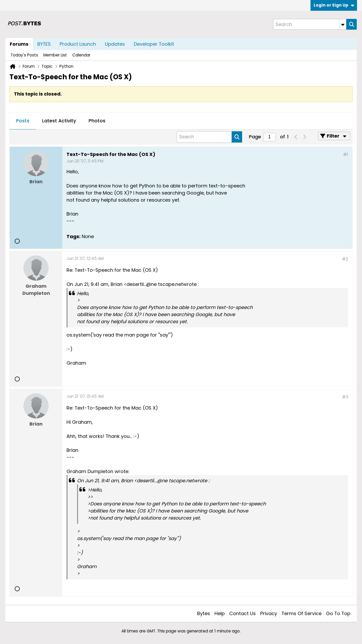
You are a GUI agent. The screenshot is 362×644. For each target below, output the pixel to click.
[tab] (23, 121)
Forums (19, 44)
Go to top (338, 613)
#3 (345, 397)
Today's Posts (24, 55)
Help (220, 613)
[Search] (310, 24)
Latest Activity (59, 121)
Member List (55, 55)
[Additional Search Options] (343, 24)
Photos (97, 121)
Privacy (269, 613)
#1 (346, 155)
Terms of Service (302, 613)
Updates (115, 44)
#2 (345, 259)
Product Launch (78, 44)
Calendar (81, 55)
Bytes (204, 613)
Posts (23, 121)
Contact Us (243, 613)
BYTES (44, 44)
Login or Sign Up (334, 5)
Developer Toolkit (154, 44)
